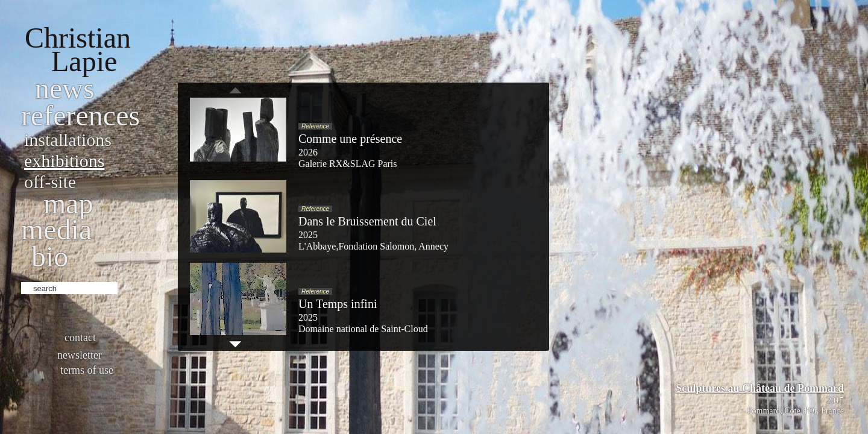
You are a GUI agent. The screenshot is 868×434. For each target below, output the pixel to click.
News (65, 88)
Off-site (50, 182)
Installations (68, 140)
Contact (80, 338)
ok (128, 287)
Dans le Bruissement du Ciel (367, 221)
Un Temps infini (338, 304)
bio (50, 256)
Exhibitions (64, 161)
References (80, 115)
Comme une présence (350, 139)
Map (68, 203)
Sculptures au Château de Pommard (760, 388)
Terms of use (87, 370)
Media (56, 229)
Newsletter (80, 355)
